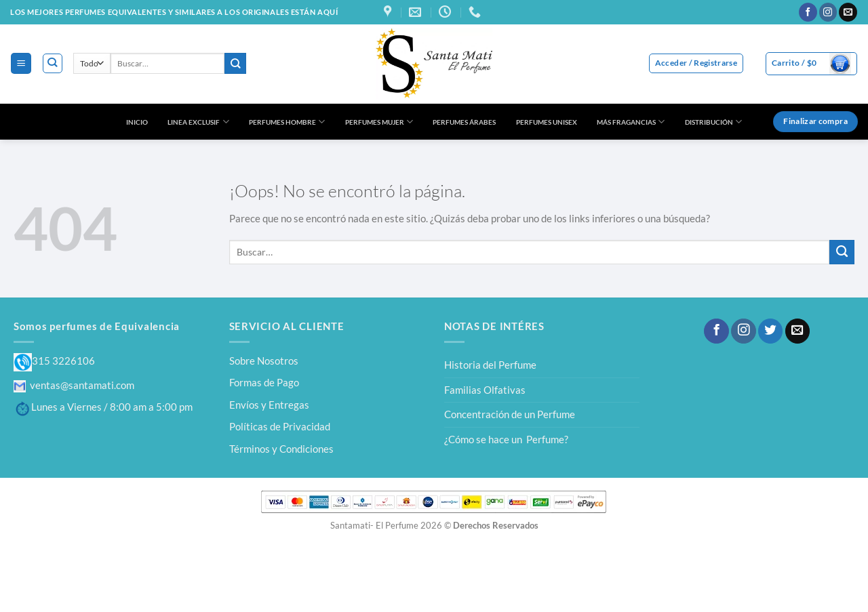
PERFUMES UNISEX (547, 122)
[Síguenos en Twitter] (770, 331)
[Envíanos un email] (848, 12)
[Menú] (21, 63)
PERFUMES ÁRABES (464, 122)
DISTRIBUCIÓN (713, 122)
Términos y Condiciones (281, 449)
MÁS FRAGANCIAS (631, 122)
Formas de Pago (264, 382)
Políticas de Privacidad (280, 426)
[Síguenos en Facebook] (808, 12)
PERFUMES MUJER (379, 122)
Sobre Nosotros (264, 361)
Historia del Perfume (490, 365)
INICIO (137, 122)
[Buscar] (53, 63)
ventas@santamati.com (74, 385)
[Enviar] (235, 63)
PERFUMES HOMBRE (287, 122)
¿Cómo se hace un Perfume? (506, 439)
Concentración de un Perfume (510, 414)
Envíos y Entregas (269, 405)
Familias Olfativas (485, 390)
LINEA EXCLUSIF (198, 122)
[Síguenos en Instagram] (828, 12)
